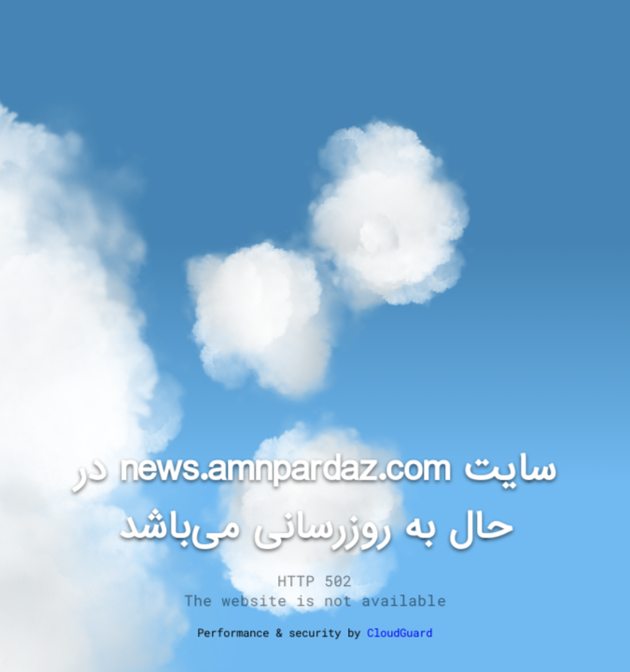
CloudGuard (400, 632)
